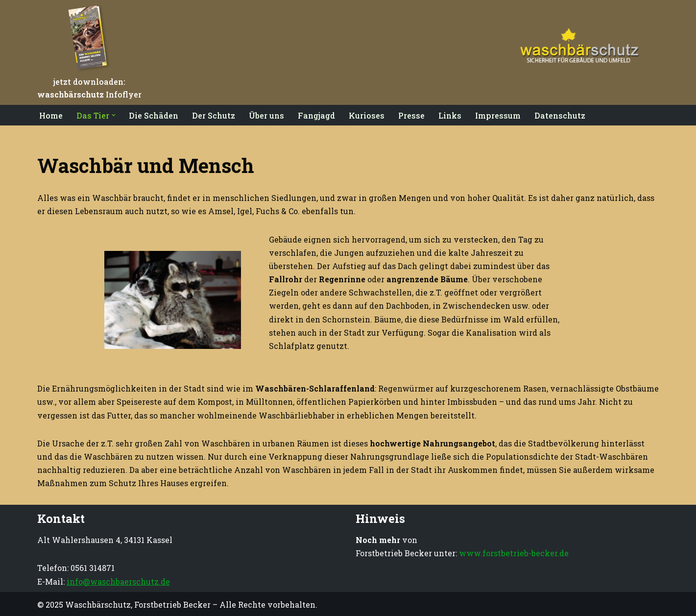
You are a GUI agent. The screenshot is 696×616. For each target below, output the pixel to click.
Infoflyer (89, 94)
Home (51, 115)
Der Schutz (214, 115)
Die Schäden (154, 115)
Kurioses (367, 115)
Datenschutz (560, 115)
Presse (412, 115)
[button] (114, 115)
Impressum (498, 115)
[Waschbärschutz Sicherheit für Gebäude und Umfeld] (574, 52)
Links (450, 115)
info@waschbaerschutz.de (118, 581)
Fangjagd (317, 115)
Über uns (267, 115)
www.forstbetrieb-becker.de (514, 553)
